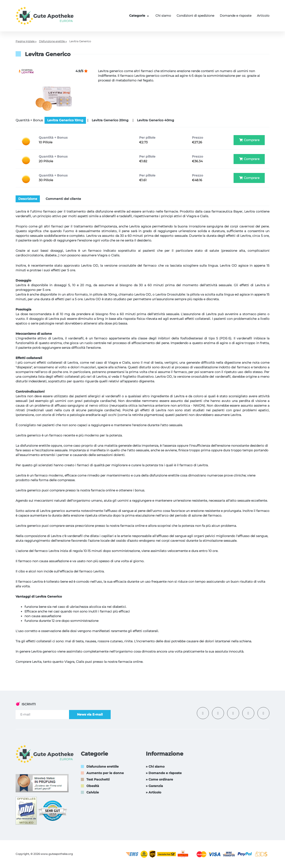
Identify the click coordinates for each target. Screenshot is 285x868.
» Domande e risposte (164, 773)
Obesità (93, 786)
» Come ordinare (159, 779)
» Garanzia (154, 786)
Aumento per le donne (105, 773)
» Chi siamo (155, 767)
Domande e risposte (236, 16)
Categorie (140, 16)
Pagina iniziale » (26, 41)
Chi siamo (163, 16)
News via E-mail (90, 714)
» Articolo (154, 792)
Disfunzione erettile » (53, 41)
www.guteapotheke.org (57, 854)
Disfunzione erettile (103, 767)
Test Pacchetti (98, 779)
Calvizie (93, 792)
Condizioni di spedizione (195, 16)
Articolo (263, 16)
